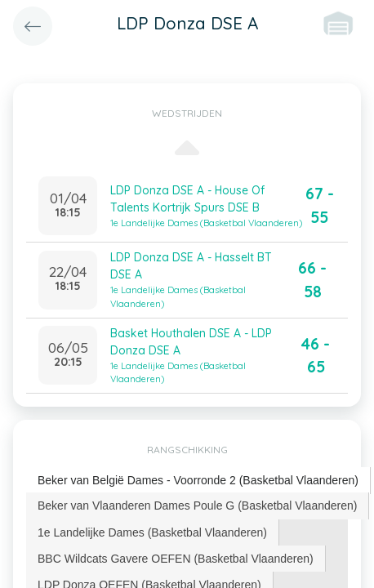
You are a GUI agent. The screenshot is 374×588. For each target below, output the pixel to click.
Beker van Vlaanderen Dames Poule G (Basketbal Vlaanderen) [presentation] (197, 506)
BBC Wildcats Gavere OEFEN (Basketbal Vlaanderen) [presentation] (176, 559)
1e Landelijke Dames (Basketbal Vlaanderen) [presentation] (152, 532)
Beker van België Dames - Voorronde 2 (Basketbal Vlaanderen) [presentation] (198, 480)
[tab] (198, 481)
